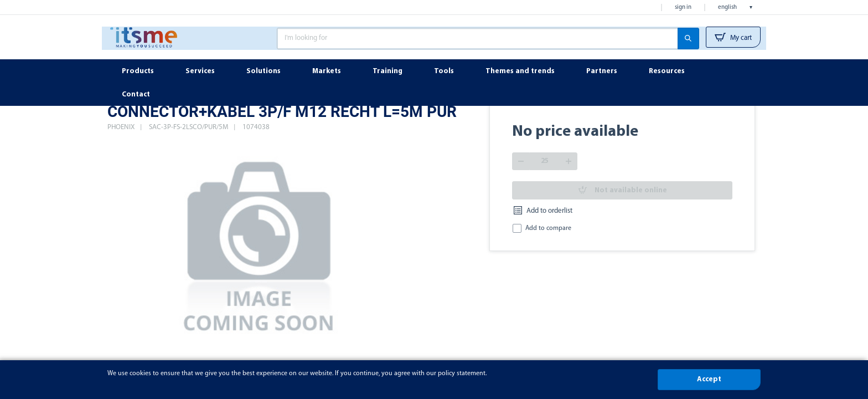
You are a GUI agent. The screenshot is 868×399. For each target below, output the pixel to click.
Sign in (683, 7)
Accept (709, 379)
